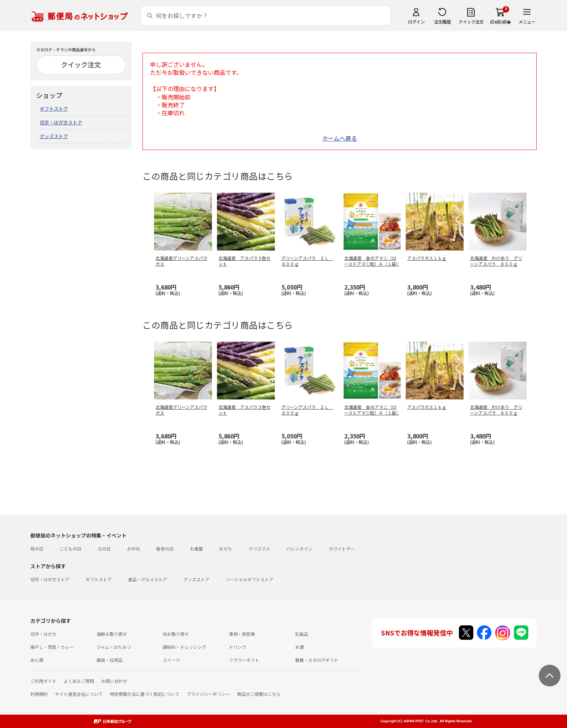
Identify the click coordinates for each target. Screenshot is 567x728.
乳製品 (302, 634)
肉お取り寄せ (176, 634)
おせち (226, 549)
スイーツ (171, 660)
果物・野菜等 (242, 634)
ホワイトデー (342, 549)
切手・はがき (43, 634)
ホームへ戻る (340, 138)
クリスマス (259, 549)
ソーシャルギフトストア (250, 579)
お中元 (133, 549)
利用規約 (39, 694)
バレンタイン (299, 549)
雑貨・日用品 (110, 660)
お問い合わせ (114, 681)
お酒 (299, 647)
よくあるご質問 (79, 681)
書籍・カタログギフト (317, 660)
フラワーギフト (244, 660)
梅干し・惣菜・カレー (52, 647)
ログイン (416, 22)
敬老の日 (165, 549)
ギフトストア (54, 109)
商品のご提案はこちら (259, 694)
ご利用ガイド (43, 681)
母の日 (37, 549)
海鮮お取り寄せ (112, 634)
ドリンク (238, 647)
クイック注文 (471, 22)
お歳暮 (196, 549)
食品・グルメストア (148, 579)
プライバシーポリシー (208, 694)
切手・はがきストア (61, 122)
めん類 (37, 660)
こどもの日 (71, 549)
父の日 (104, 549)
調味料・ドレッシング (184, 647)
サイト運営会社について (79, 694)
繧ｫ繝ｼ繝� (500, 22)
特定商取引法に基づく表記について (145, 694)
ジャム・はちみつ (114, 647)
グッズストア (54, 136)
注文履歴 (442, 22)
